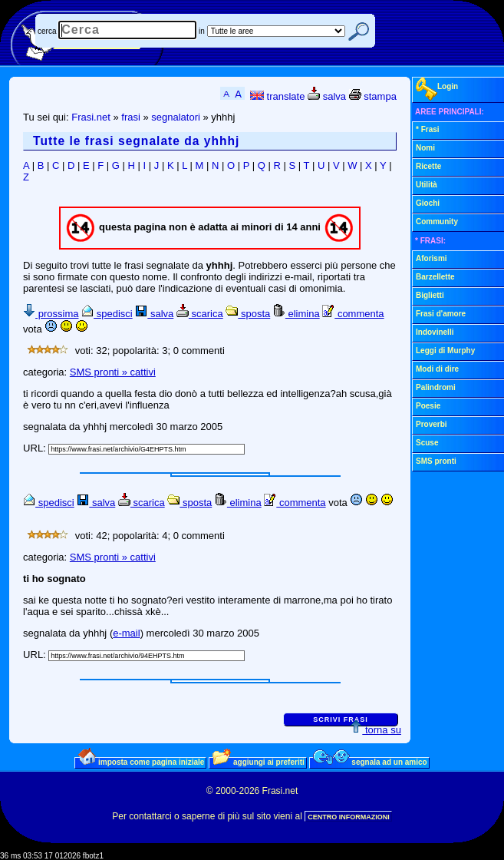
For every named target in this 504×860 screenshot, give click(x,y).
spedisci (107, 314)
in (202, 31)
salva (327, 96)
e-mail (126, 633)
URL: (36, 448)
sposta (248, 314)
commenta (353, 314)
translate (277, 96)
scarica (200, 314)
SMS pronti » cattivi (113, 372)
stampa (373, 96)
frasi (131, 117)
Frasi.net (91, 117)
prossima (51, 314)
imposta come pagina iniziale (141, 762)
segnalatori (176, 117)
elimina (296, 314)
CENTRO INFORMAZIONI (349, 817)
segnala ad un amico (370, 762)
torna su (376, 730)
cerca (47, 31)
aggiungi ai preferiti (259, 762)
